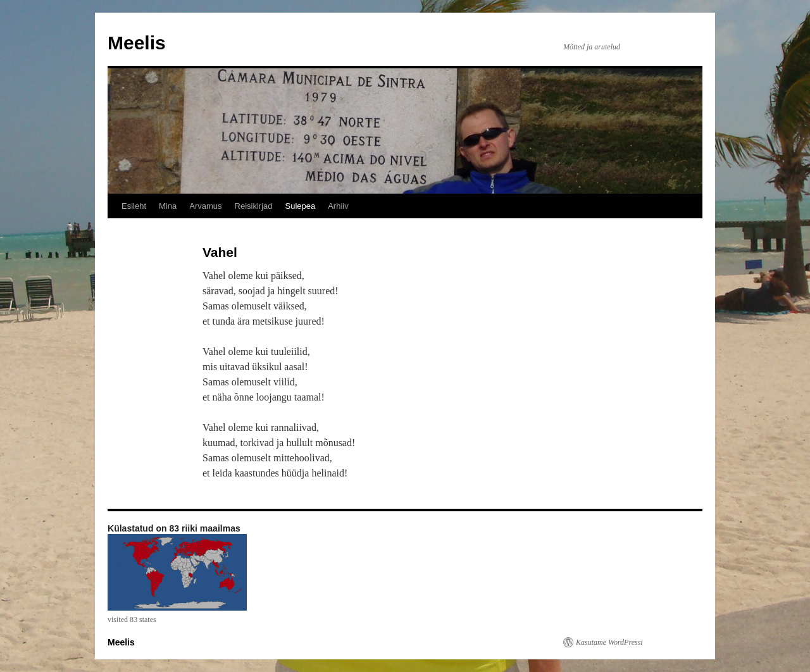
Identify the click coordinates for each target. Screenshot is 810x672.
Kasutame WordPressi (609, 642)
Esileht (134, 206)
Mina (168, 206)
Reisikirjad (254, 206)
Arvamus (205, 206)
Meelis (137, 43)
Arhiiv (338, 206)
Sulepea (300, 206)
